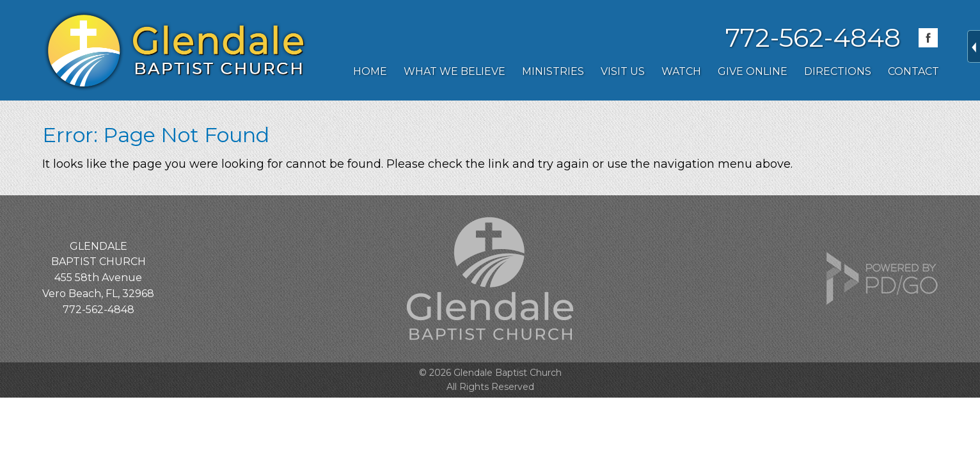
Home (370, 71)
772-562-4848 (813, 37)
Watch (681, 71)
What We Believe (454, 71)
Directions (838, 71)
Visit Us (623, 71)
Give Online (753, 71)
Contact (913, 71)
